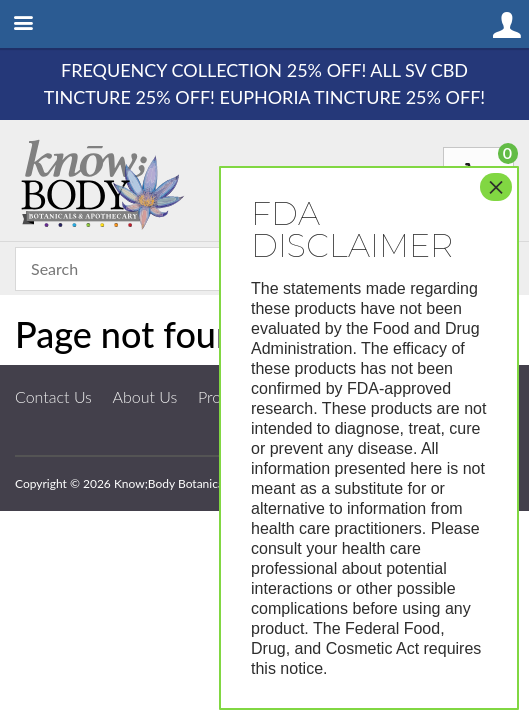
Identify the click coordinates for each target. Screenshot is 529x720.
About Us (145, 396)
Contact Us (53, 396)
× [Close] (496, 187)
